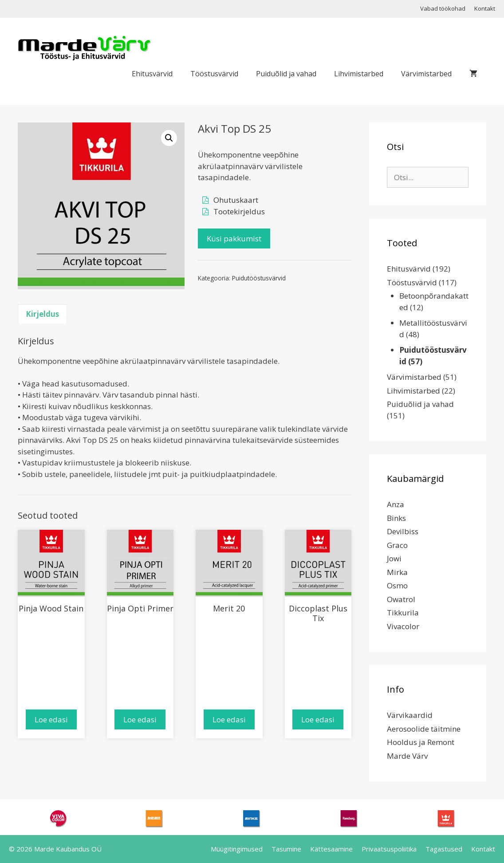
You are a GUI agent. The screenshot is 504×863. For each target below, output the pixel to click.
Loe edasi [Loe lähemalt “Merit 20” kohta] (229, 719)
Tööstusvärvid (214, 74)
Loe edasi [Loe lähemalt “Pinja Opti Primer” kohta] (140, 719)
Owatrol (401, 599)
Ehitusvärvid (152, 74)
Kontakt (485, 8)
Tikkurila (403, 613)
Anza (396, 504)
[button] (169, 138)
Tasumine (286, 849)
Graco (397, 545)
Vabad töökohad (443, 8)
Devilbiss (403, 531)
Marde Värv (407, 756)
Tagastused (444, 849)
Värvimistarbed (426, 74)
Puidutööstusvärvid (259, 278)
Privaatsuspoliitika (389, 849)
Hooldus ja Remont (421, 742)
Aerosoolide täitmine (424, 729)
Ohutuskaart (236, 200)
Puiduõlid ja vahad (286, 74)
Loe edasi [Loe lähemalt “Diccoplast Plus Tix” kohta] (318, 719)
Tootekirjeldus (239, 211)
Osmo (397, 585)
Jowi (394, 558)
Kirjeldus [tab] (42, 314)
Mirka (397, 572)
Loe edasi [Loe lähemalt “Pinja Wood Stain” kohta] (51, 719)
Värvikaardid (410, 715)
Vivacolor (403, 626)
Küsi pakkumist (234, 238)
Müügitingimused (237, 849)
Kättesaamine (331, 849)
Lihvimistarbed (359, 74)
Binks (396, 518)
